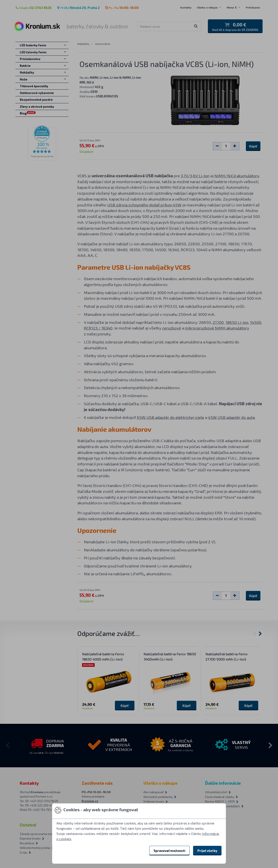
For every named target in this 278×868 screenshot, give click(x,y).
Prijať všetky (207, 851)
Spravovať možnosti (169, 851)
